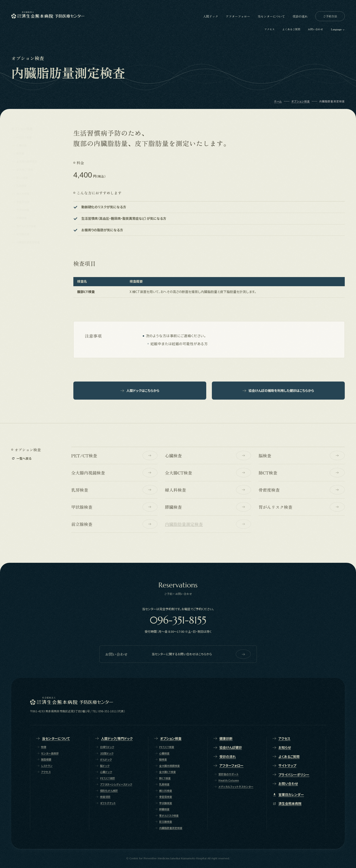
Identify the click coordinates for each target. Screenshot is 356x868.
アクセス (270, 29)
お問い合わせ (315, 29)
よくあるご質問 (291, 29)
